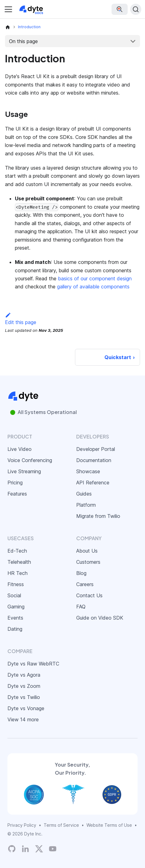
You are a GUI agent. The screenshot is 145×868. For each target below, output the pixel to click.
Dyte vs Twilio (24, 697)
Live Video (20, 449)
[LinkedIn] (25, 849)
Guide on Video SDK (100, 618)
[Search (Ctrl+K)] (136, 9)
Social (14, 595)
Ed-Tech (17, 551)
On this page (23, 41)
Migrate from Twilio (98, 516)
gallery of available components (93, 287)
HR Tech (18, 573)
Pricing (15, 483)
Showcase (88, 471)
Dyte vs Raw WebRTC (33, 664)
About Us (87, 551)
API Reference (93, 483)
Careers (85, 584)
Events (15, 618)
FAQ (81, 607)
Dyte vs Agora (24, 675)
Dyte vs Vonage (26, 708)
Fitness (16, 584)
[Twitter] (39, 849)
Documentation (94, 460)
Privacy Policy (22, 825)
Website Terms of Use (109, 825)
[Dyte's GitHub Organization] (12, 849)
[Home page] (8, 27)
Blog (81, 573)
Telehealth (19, 562)
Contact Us (89, 595)
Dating (15, 629)
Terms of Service (61, 825)
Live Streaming (24, 471)
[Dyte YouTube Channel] (53, 849)
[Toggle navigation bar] (8, 9)
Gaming (16, 607)
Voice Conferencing (30, 460)
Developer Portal (96, 449)
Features (17, 494)
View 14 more (23, 719)
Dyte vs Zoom (24, 686)
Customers (88, 562)
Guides (84, 494)
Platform (86, 505)
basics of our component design (95, 278)
